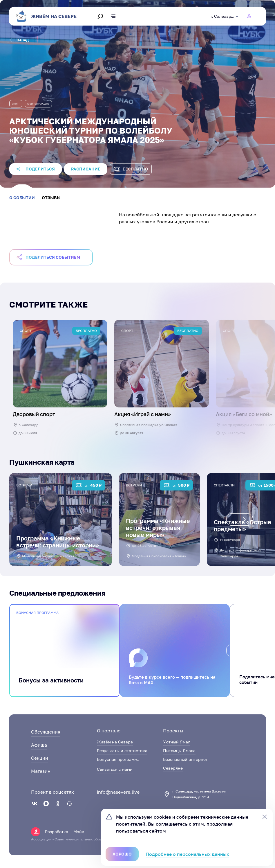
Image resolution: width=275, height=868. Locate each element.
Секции (40, 758)
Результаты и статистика (122, 751)
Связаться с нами (115, 769)
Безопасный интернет (185, 759)
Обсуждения (46, 732)
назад (19, 40)
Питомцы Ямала (179, 751)
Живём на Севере (115, 742)
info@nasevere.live (118, 792)
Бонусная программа (118, 759)
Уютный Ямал (177, 742)
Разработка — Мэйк (65, 832)
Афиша (39, 745)
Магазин (41, 771)
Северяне (173, 768)
